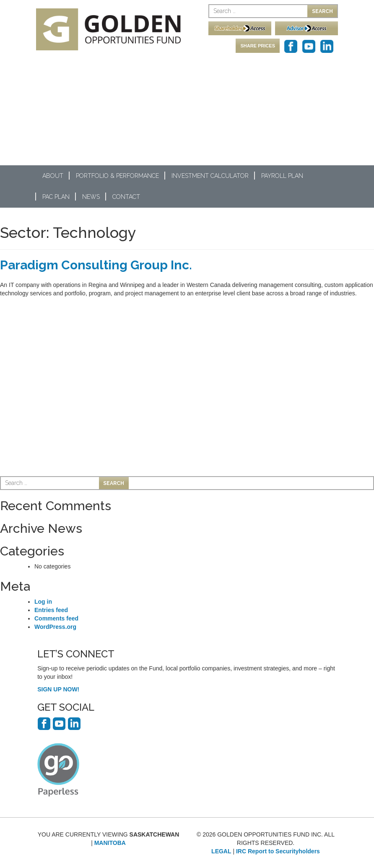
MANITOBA (110, 843)
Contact (126, 197)
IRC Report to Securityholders (278, 851)
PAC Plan (56, 197)
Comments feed (56, 618)
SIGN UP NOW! (58, 689)
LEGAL (221, 851)
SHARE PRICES (258, 46)
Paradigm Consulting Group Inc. (96, 265)
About (53, 176)
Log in (43, 602)
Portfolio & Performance (117, 176)
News (91, 197)
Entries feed (51, 610)
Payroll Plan (282, 176)
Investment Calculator (210, 176)
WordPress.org (55, 627)
